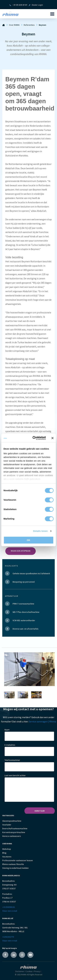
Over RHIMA (14, 25)
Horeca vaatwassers (12, 836)
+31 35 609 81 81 (20, 5)
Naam (7, 730)
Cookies (29, 971)
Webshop (7, 849)
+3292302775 (8, 937)
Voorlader (7, 825)
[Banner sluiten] (52, 438)
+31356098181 (9, 907)
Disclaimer (20, 971)
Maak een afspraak (21, 551)
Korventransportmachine (14, 832)
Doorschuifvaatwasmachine (15, 828)
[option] (29, 669)
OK (28, 540)
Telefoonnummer (12, 760)
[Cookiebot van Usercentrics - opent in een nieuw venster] (34, 438)
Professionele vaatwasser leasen (18, 860)
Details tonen (40, 531)
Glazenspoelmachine (12, 821)
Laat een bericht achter (15, 775)
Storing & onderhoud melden (15, 868)
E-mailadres (10, 745)
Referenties (29, 25)
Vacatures (7, 857)
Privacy (37, 971)
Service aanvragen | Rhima (42, 721)
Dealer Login (37, 5)
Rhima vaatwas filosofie (13, 864)
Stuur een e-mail (10, 911)
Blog (4, 853)
